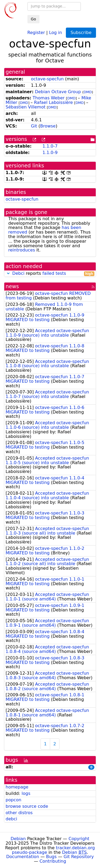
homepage (17, 787)
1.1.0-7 (50, 146)
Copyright (79, 839)
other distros (19, 813)
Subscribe (81, 33)
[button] (8, 273)
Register (36, 32)
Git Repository (79, 857)
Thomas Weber (49, 98)
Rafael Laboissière (54, 102)
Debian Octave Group (58, 92)
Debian (18, 839)
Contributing (53, 861)
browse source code (27, 806)
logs (26, 793)
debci (11, 819)
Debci (18, 273)
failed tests (54, 273)
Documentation (23, 857)
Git (34, 126)
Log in (55, 32)
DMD (88, 92)
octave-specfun (47, 79)
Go (33, 19)
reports (50, 274)
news (12, 286)
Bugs (51, 857)
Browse (48, 126)
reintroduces (22, 250)
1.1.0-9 (50, 153)
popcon (13, 800)
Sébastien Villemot (26, 107)
